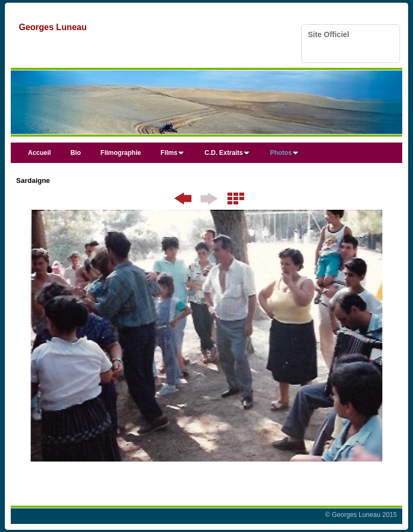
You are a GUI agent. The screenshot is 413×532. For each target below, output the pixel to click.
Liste (236, 198)
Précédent (183, 198)
